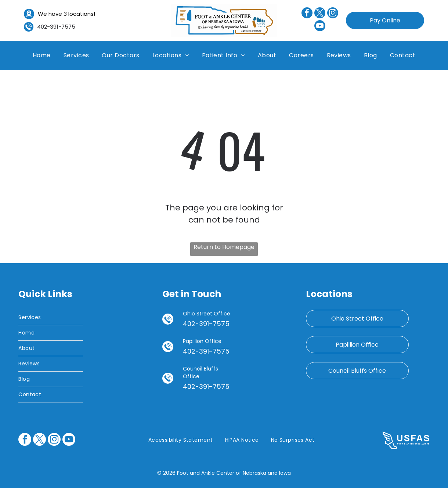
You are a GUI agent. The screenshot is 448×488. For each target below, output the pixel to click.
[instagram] (333, 14)
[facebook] (307, 14)
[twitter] (320, 14)
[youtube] (320, 27)
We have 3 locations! (66, 14)
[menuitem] (42, 55)
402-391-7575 (56, 27)
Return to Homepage (224, 247)
